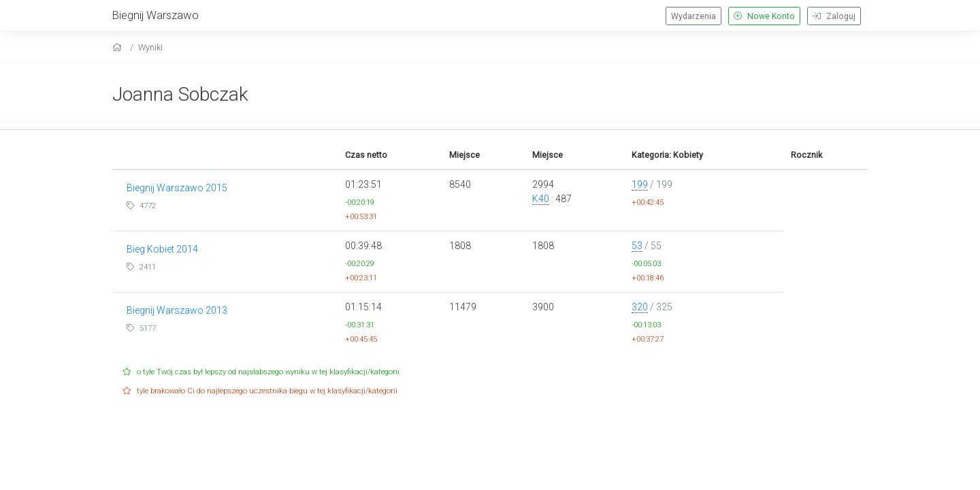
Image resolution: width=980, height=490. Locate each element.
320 (640, 307)
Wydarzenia (693, 16)
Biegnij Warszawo (156, 15)
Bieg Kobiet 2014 (162, 249)
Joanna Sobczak (180, 94)
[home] (119, 47)
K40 (541, 199)
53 (637, 246)
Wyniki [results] (150, 47)
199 (640, 184)
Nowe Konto (764, 16)
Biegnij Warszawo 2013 (177, 310)
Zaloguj (834, 16)
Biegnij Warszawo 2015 (177, 188)
